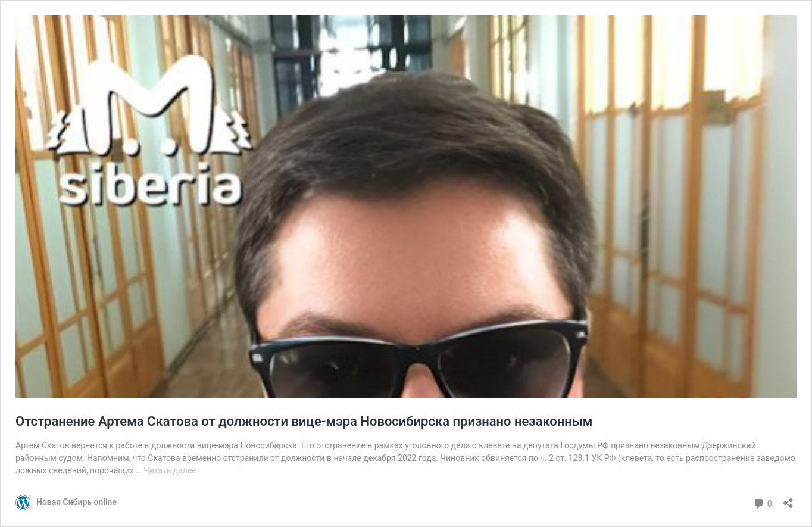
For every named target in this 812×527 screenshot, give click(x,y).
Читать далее (170, 470)
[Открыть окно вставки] (788, 499)
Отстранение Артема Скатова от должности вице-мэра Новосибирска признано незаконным (304, 421)
